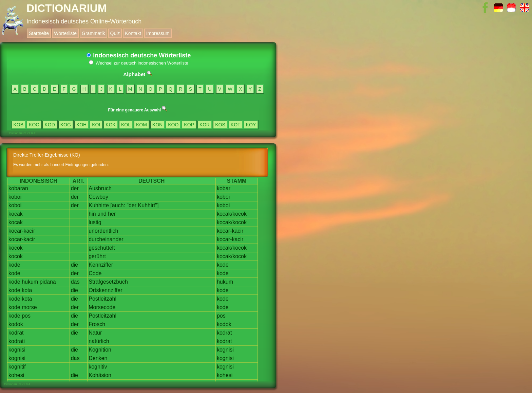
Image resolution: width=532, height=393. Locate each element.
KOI (96, 125)
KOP (189, 125)
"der (131, 205)
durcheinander (106, 239)
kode (14, 265)
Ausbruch (100, 188)
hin (92, 214)
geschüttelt (102, 248)
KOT (236, 125)
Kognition (100, 350)
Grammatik (93, 33)
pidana (48, 282)
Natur (95, 333)
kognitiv (98, 367)
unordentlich (103, 231)
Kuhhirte (99, 205)
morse (29, 307)
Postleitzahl (102, 299)
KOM (141, 125)
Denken (98, 358)
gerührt (97, 256)
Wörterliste (65, 33)
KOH (81, 125)
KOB (19, 125)
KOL (126, 125)
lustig (95, 222)
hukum (30, 282)
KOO (173, 125)
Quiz (115, 33)
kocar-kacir (22, 231)
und (102, 214)
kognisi (17, 350)
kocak (16, 214)
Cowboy (98, 197)
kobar (224, 188)
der (75, 188)
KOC (34, 125)
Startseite (39, 33)
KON (157, 125)
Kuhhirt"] (148, 205)
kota (27, 290)
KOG (66, 125)
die (74, 265)
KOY (251, 125)
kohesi (16, 375)
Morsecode (102, 307)
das (75, 282)
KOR (205, 125)
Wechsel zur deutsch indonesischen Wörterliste (139, 63)
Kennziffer (101, 265)
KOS (220, 125)
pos (26, 316)
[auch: (118, 205)
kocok (16, 248)
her (112, 214)
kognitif (17, 367)
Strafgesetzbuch (108, 282)
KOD (50, 125)
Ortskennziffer (105, 290)
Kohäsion (100, 375)
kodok (16, 324)
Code (95, 273)
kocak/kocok (232, 214)
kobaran (18, 188)
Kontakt (133, 33)
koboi (15, 197)
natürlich (99, 341)
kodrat (16, 333)
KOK (111, 125)
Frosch (97, 324)
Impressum (158, 33)
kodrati (17, 341)
